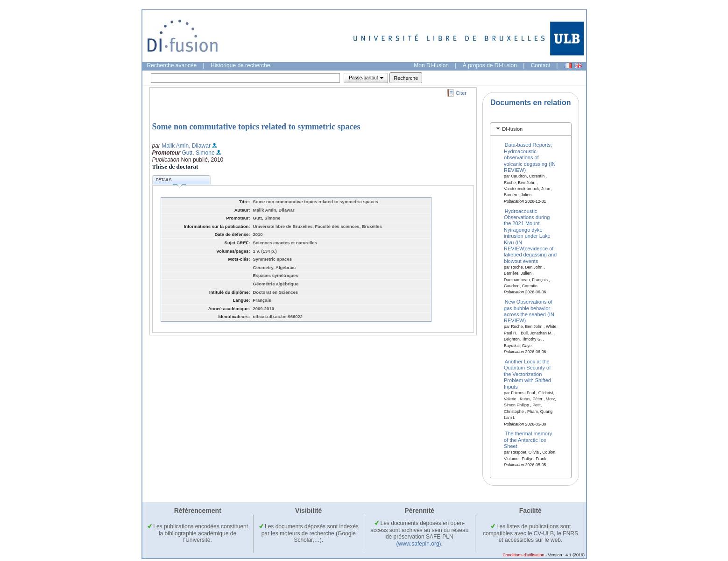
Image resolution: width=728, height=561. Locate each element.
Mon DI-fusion (431, 65)
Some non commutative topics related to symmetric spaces (256, 127)
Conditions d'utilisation (523, 555)
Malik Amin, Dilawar (186, 146)
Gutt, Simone (198, 153)
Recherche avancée (172, 65)
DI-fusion (512, 129)
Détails (171, 181)
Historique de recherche (240, 65)
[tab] (531, 129)
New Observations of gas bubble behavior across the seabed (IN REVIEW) (529, 311)
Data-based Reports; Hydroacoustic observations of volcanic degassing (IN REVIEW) (530, 157)
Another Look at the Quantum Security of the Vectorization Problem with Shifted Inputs (527, 374)
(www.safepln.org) (419, 544)
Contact (541, 65)
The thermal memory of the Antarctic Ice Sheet (528, 440)
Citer (461, 93)
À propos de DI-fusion (490, 65)
